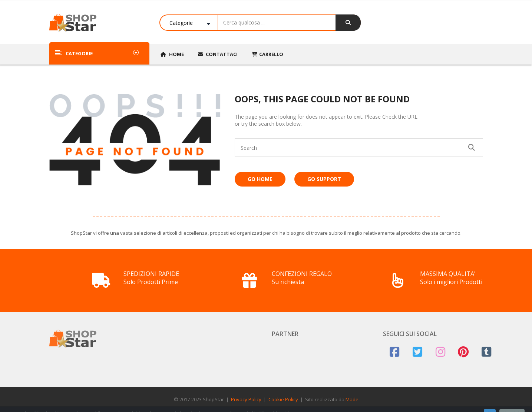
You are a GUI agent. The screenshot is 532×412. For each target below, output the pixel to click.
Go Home (260, 179)
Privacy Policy (246, 399)
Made (352, 399)
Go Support (324, 179)
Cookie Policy (283, 399)
